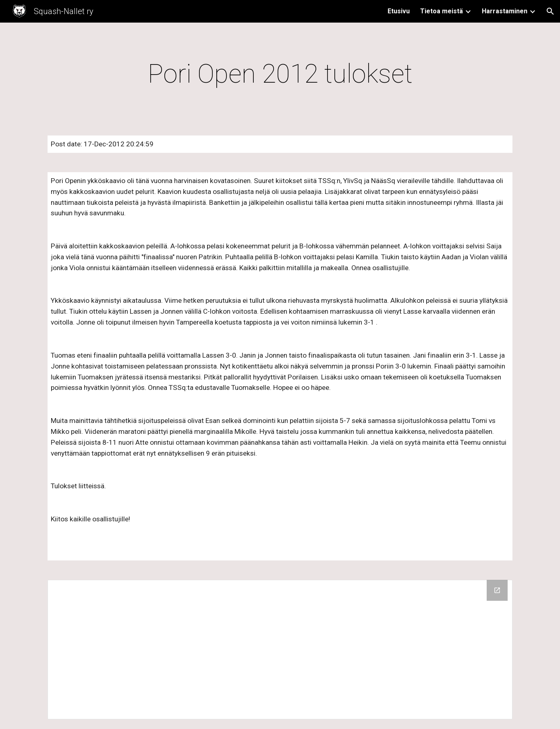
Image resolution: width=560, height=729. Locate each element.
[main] (280, 74)
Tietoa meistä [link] (442, 11)
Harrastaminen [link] (505, 11)
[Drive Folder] (280, 649)
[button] (550, 11)
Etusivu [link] (399, 11)
